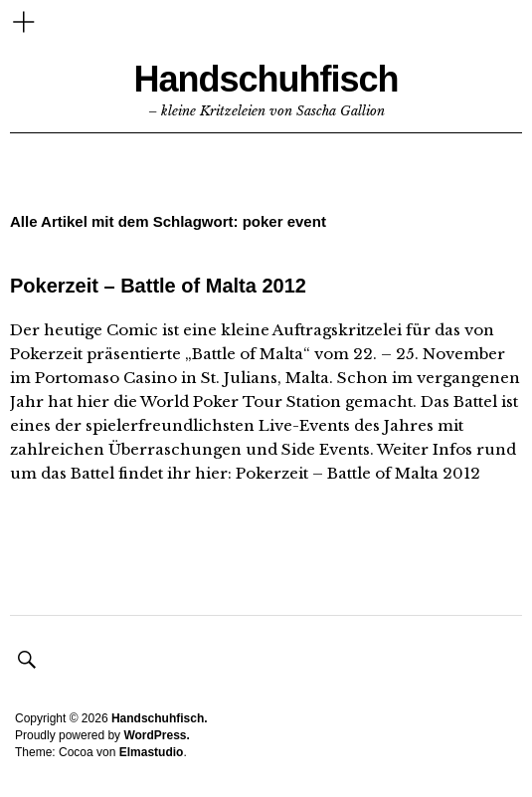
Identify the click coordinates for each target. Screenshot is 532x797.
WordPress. (156, 735)
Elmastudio (152, 752)
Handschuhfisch (266, 79)
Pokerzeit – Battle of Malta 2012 (158, 286)
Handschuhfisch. (160, 718)
